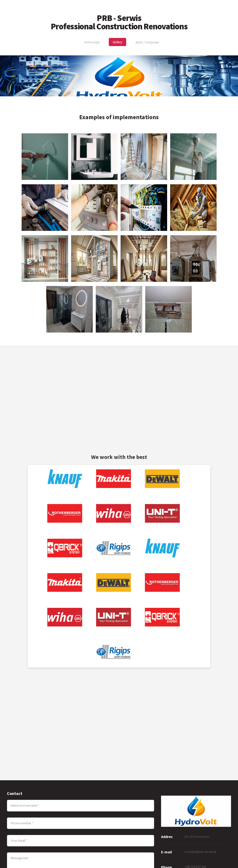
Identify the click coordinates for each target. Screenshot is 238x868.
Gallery (117, 42)
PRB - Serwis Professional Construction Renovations (119, 22)
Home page (92, 42)
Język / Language (147, 42)
